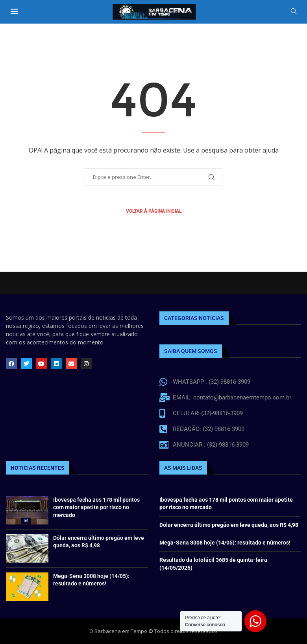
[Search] (294, 12)
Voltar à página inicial (154, 211)
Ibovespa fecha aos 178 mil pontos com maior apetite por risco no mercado (96, 507)
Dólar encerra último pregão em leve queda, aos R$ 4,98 (229, 525)
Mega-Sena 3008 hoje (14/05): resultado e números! (225, 543)
